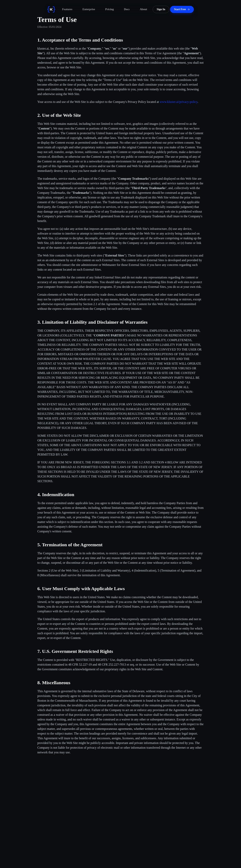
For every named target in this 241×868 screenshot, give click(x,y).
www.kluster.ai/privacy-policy (179, 102)
